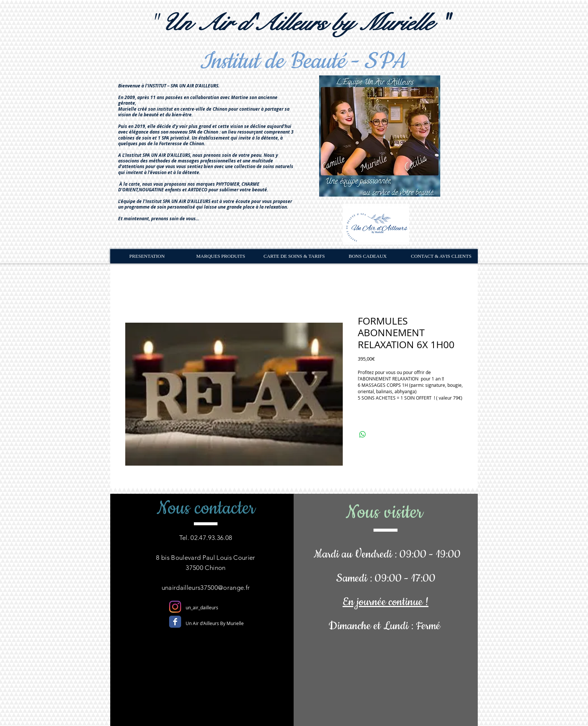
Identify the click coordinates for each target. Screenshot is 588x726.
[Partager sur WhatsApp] (363, 434)
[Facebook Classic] (175, 622)
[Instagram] (175, 607)
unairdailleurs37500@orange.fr (206, 588)
